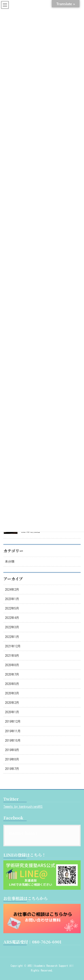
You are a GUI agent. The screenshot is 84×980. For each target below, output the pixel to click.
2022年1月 (12, 637)
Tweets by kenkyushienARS (23, 807)
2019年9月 (12, 750)
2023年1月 (12, 599)
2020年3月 (12, 693)
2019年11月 (13, 731)
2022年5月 (12, 608)
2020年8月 (12, 665)
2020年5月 (12, 684)
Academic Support (23, 833)
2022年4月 (12, 618)
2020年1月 (12, 712)
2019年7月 (12, 769)
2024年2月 (12, 590)
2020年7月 (12, 674)
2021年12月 (13, 646)
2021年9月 (12, 656)
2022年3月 (12, 627)
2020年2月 (12, 703)
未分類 (10, 562)
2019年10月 (13, 741)
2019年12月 (13, 722)
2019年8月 (12, 759)
